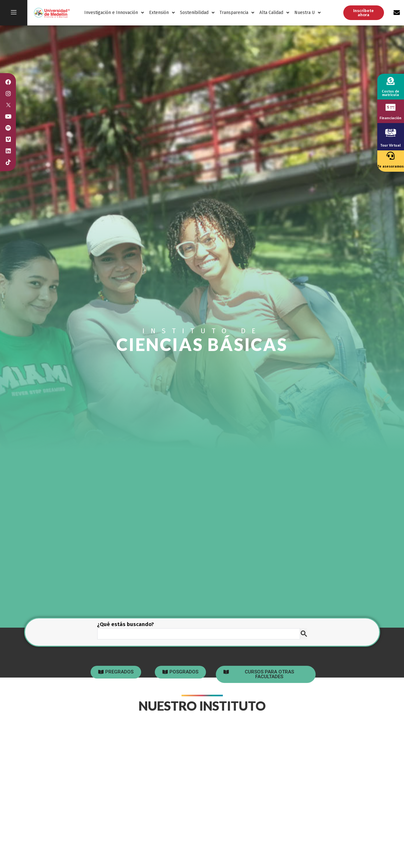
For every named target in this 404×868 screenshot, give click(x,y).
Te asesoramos (390, 166)
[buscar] (198, 634)
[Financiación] (390, 107)
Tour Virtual (390, 145)
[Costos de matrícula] (390, 81)
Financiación (390, 118)
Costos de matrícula (390, 93)
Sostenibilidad (197, 13)
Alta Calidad (274, 13)
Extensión (162, 13)
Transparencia (237, 13)
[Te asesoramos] (390, 156)
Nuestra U (308, 13)
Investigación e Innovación (114, 13)
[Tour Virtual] (391, 133)
